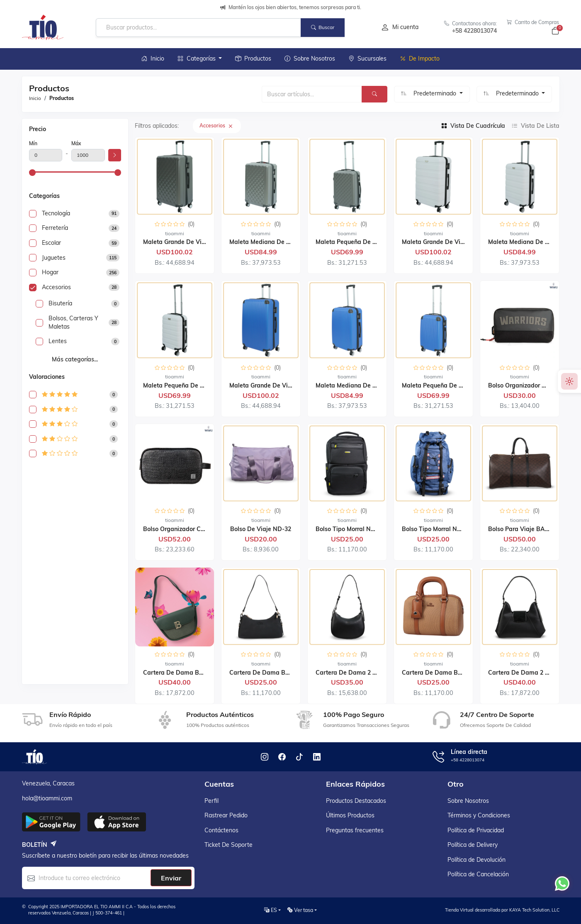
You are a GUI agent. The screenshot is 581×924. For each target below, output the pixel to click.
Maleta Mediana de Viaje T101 (359, 385)
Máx (76, 143)
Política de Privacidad (476, 830)
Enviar (171, 878)
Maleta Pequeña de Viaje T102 (186, 385)
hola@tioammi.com (47, 798)
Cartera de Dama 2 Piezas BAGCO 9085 (372, 673)
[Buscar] (374, 94)
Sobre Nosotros (310, 59)
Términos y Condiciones (479, 815)
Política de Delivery (473, 845)
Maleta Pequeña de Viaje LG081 (361, 242)
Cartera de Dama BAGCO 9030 (187, 673)
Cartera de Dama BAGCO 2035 (273, 673)
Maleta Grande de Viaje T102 (443, 242)
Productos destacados (356, 801)
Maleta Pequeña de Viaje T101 (445, 385)
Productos (253, 59)
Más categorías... (75, 359)
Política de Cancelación (478, 874)
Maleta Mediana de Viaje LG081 (274, 242)
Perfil (211, 801)
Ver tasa (300, 910)
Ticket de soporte (229, 845)
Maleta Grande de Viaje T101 (271, 385)
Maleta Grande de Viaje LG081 (186, 242)
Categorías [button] (197, 59)
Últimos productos (350, 815)
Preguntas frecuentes (355, 830)
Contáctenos (221, 830)
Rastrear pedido (226, 815)
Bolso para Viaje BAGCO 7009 (530, 529)
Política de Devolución (476, 860)
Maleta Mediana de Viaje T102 (531, 242)
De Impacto (420, 59)
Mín (33, 143)
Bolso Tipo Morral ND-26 (350, 529)
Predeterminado (436, 93)
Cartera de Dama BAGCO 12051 (448, 673)
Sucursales (367, 59)
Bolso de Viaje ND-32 (261, 529)
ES (271, 910)
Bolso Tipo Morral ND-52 (436, 529)
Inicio (153, 59)
